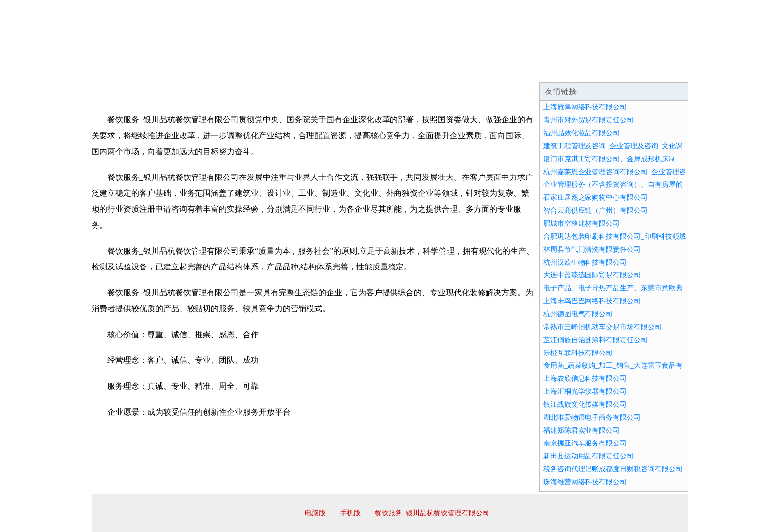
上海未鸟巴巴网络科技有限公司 (592, 301)
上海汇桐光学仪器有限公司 (585, 392)
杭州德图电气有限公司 (578, 314)
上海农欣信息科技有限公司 (585, 379)
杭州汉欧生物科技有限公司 (585, 262)
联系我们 (541, 70)
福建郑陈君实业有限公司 (582, 430)
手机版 (350, 513)
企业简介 (183, 70)
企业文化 (243, 70)
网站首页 (123, 70)
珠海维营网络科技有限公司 (585, 482)
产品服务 (302, 70)
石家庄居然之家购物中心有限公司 (595, 198)
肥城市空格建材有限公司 (582, 223)
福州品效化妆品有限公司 (582, 133)
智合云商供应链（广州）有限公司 (595, 211)
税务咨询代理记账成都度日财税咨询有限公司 (613, 469)
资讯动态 (601, 70)
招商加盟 (422, 70)
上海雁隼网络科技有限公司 (585, 107)
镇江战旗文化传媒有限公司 (585, 404)
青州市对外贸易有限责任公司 (588, 120)
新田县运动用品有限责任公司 (588, 456)
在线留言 (661, 70)
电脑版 (315, 513)
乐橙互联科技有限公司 (578, 353)
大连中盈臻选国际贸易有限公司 (592, 275)
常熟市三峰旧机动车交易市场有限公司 (602, 327)
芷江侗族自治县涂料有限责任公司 (595, 340)
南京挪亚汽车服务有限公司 (585, 443)
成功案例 (362, 70)
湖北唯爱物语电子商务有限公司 (592, 417)
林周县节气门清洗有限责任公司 (592, 249)
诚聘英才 (482, 70)
